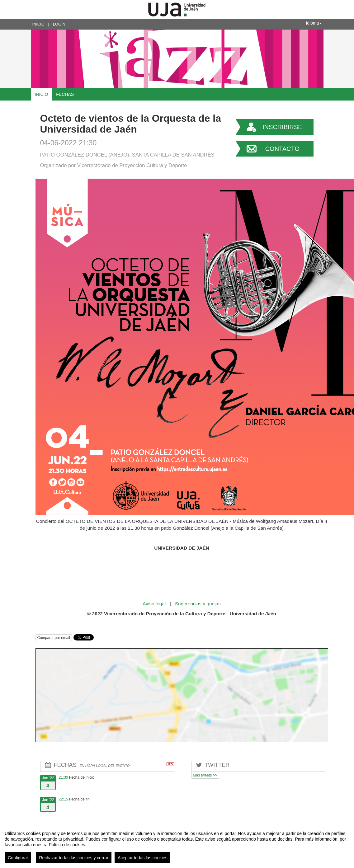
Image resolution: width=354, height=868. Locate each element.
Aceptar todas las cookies (143, 858)
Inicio (38, 24)
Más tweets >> (205, 775)
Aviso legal (155, 604)
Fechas (65, 94)
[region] (177, 845)
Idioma (314, 23)
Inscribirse (282, 127)
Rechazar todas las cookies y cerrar (74, 858)
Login (59, 24)
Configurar (18, 858)
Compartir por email (54, 638)
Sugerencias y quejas (198, 604)
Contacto (282, 149)
